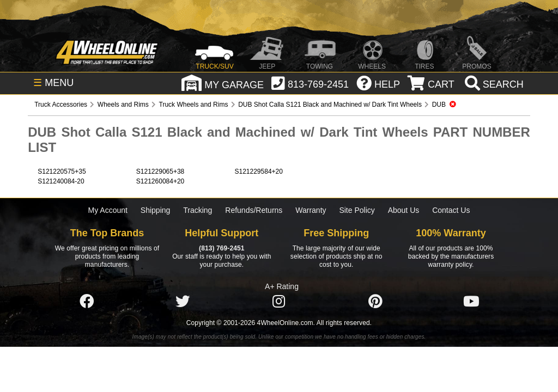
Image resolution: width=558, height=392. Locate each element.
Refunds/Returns (254, 210)
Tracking (198, 210)
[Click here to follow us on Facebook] (87, 302)
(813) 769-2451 (222, 248)
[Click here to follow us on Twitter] (183, 302)
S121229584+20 (258, 171)
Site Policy (357, 210)
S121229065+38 (160, 171)
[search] (493, 84)
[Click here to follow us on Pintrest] (375, 302)
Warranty (311, 210)
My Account (108, 210)
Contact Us (451, 210)
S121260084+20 (160, 181)
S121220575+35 (62, 171)
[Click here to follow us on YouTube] (471, 302)
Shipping (156, 210)
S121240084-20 (61, 181)
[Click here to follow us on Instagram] (279, 302)
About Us (404, 210)
